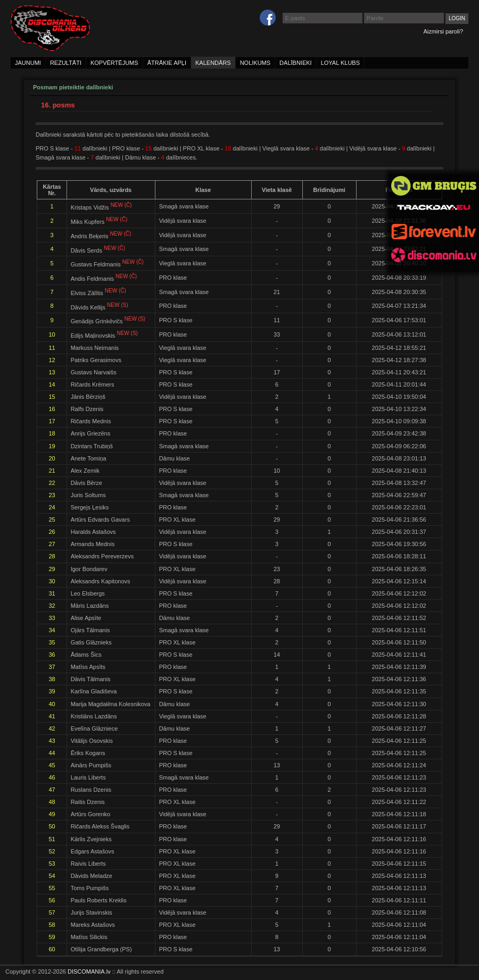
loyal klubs (340, 63)
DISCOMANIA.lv (89, 971)
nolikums (255, 63)
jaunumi (28, 63)
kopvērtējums (114, 63)
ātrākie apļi (167, 63)
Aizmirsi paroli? (443, 31)
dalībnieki (296, 63)
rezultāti (66, 63)
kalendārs (213, 63)
